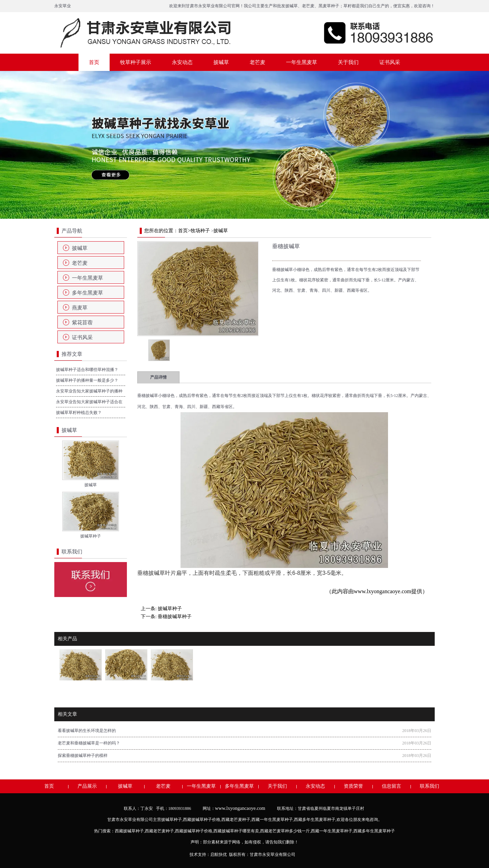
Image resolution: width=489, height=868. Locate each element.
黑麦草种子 (329, 6)
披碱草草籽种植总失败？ (79, 413)
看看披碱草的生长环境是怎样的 (87, 731)
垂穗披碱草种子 (175, 617)
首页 (94, 62)
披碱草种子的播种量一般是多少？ (87, 380)
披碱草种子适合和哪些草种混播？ (87, 370)
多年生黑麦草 (87, 293)
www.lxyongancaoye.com (382, 591)
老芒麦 (308, 6)
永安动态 (182, 62)
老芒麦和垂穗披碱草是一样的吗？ (89, 743)
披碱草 (292, 6)
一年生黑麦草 (302, 62)
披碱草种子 (170, 609)
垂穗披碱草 (148, 396)
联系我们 (430, 786)
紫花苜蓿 (82, 323)
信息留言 (391, 786)
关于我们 (348, 62)
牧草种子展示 (136, 62)
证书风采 (390, 62)
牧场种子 (200, 231)
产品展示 (87, 786)
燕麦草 (80, 308)
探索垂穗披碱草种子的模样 (83, 756)
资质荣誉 (353, 786)
